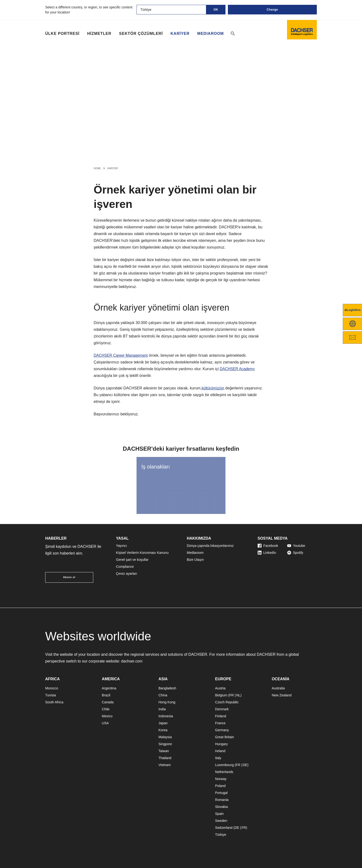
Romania (222, 800)
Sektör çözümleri (141, 34)
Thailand (165, 758)
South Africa (54, 702)
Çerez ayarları (127, 574)
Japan (163, 723)
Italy (218, 758)
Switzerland (224, 828)
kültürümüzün (213, 388)
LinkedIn (267, 553)
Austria (220, 688)
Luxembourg (225, 765)
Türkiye (221, 835)
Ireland (220, 751)
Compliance (125, 567)
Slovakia (222, 807)
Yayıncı (122, 546)
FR (232, 695)
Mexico (107, 716)
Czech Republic (227, 702)
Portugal (221, 793)
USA (105, 723)
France (220, 723)
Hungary (222, 744)
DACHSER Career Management (121, 355)
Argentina (109, 688)
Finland (221, 716)
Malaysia (165, 737)
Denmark (222, 709)
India (162, 709)
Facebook (268, 546)
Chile (106, 709)
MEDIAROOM (211, 34)
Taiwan (164, 751)
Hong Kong (167, 702)
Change (272, 10)
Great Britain (225, 737)
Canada (108, 702)
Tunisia (51, 695)
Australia (278, 688)
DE (245, 765)
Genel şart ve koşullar (132, 560)
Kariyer (180, 34)
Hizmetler (99, 34)
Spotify (295, 553)
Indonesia (166, 716)
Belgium (221, 695)
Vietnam (165, 765)
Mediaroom (195, 553)
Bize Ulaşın (195, 560)
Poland (220, 786)
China (163, 695)
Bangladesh (167, 688)
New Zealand (282, 695)
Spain (219, 814)
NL (238, 695)
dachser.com (132, 661)
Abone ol (69, 577)
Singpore (165, 744)
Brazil (106, 695)
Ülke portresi (62, 34)
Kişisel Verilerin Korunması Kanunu (142, 553)
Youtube (296, 546)
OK (216, 10)
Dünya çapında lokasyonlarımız (210, 546)
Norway (221, 779)
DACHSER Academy (238, 369)
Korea (163, 730)
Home (97, 168)
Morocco (52, 688)
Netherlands (224, 772)
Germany (222, 730)
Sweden (221, 821)
